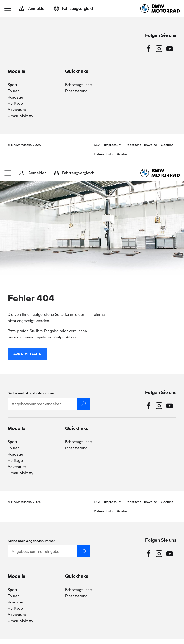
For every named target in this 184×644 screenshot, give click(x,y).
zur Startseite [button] (27, 359)
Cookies (167, 145)
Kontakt (123, 154)
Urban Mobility (20, 116)
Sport (12, 84)
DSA (97, 145)
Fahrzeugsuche (78, 84)
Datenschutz (103, 154)
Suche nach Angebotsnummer (31, 393)
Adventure (17, 109)
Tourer (13, 91)
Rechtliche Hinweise (141, 145)
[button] (8, 8)
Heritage (15, 103)
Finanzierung (76, 91)
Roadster (15, 97)
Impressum (113, 145)
